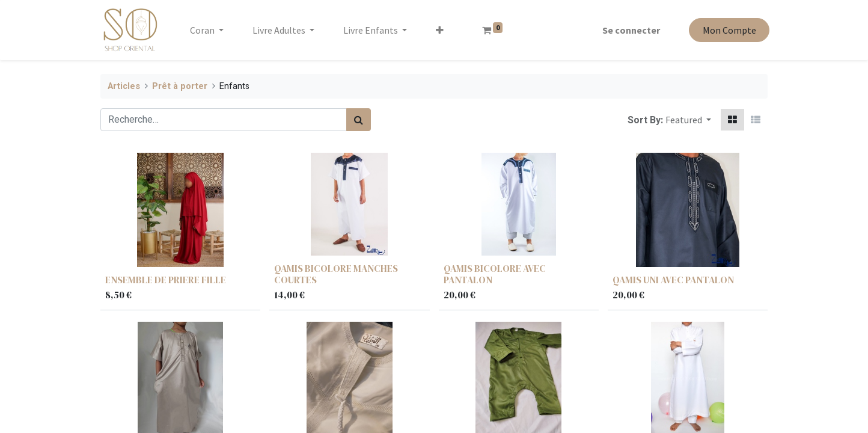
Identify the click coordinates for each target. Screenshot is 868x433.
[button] (442, 30)
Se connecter (629, 30)
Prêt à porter (180, 86)
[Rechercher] (359, 120)
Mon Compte (727, 30)
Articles (124, 86)
